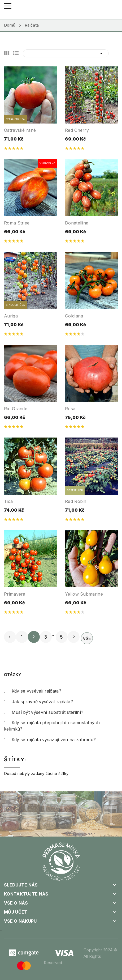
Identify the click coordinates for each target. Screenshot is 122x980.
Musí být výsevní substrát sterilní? (44, 712)
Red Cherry (77, 130)
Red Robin (76, 501)
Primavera (15, 594)
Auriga (11, 316)
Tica (8, 501)
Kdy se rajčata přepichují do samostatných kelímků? (52, 726)
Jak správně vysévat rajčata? (38, 702)
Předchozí (10, 637)
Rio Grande (16, 409)
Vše (87, 638)
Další (74, 637)
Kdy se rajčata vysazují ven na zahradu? (50, 740)
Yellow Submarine (84, 594)
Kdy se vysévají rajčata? (33, 691)
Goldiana (74, 316)
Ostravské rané (20, 130)
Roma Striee (17, 223)
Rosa (70, 409)
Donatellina (77, 223)
